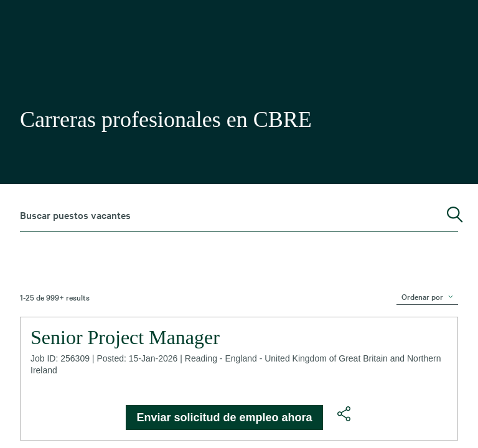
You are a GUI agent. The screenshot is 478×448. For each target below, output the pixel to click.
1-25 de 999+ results (55, 297)
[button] (344, 414)
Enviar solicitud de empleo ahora (224, 418)
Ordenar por (422, 296)
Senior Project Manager (125, 337)
